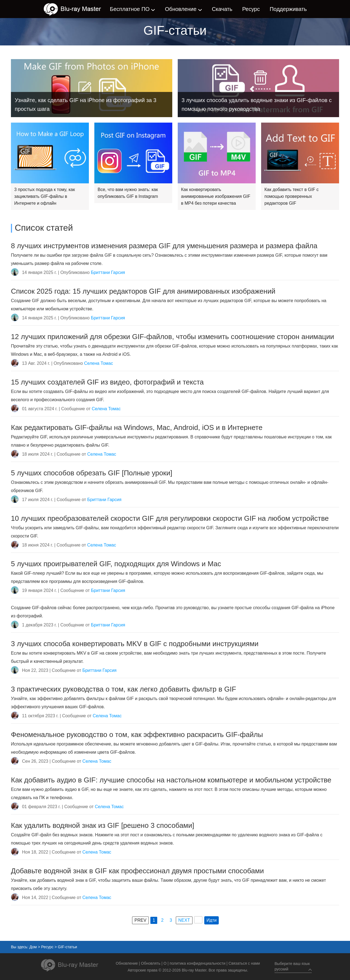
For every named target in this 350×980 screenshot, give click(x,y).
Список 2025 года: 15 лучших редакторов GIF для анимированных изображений (143, 291)
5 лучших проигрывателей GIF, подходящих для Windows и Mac (116, 564)
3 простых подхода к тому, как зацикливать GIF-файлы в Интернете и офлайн (45, 196)
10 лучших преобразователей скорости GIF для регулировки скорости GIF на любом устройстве (170, 518)
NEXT (184, 920)
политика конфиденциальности (197, 963)
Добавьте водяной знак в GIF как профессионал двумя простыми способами (137, 871)
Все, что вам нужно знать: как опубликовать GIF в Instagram (128, 193)
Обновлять (151, 963)
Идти (212, 920)
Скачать (222, 9)
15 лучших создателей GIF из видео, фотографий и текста (107, 382)
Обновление (181, 9)
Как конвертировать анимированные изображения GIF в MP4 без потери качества (216, 196)
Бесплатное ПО (130, 9)
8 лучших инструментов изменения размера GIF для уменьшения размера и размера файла (164, 246)
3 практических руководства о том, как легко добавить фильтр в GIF (123, 689)
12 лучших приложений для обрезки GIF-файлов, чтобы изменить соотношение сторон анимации (173, 337)
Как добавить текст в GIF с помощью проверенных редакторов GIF (291, 196)
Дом (33, 947)
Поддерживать (288, 9)
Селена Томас (99, 363)
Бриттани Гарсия (108, 272)
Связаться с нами (244, 963)
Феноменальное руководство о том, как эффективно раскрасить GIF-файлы (137, 735)
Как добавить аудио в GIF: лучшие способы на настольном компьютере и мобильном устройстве (171, 780)
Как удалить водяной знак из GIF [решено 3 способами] (103, 825)
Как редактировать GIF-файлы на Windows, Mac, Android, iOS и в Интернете (137, 427)
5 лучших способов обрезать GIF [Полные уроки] (92, 473)
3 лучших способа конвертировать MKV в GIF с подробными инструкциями (135, 644)
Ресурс (251, 9)
